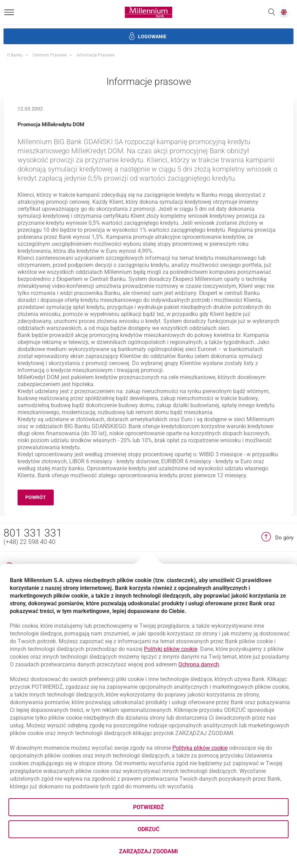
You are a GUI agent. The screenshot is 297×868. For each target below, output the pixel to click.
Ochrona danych (199, 664)
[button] (272, 12)
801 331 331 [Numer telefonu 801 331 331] (33, 533)
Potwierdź (148, 807)
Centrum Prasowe (50, 55)
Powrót (39, 499)
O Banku (15, 55)
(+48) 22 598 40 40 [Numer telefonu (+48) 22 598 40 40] (29, 542)
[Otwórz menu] (9, 12)
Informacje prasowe (95, 55)
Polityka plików (200, 748)
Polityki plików (171, 649)
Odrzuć (148, 829)
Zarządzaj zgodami (176, 853)
